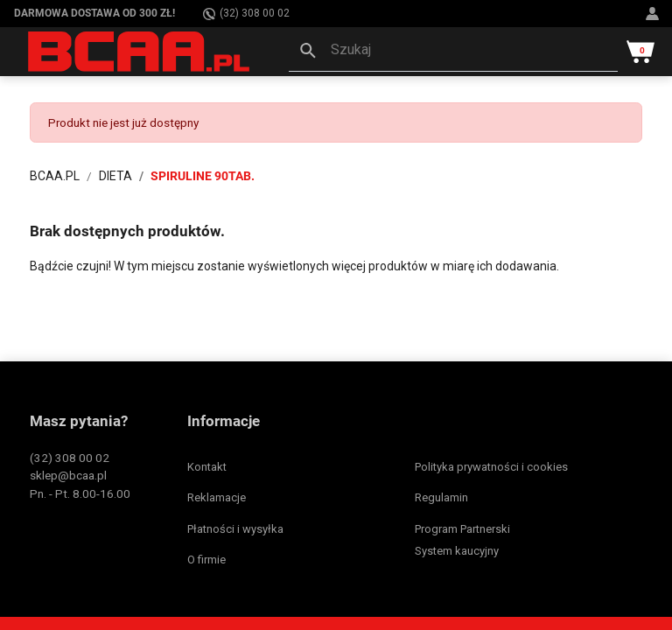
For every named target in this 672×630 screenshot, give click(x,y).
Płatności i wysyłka (235, 529)
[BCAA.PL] (140, 51)
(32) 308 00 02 (246, 14)
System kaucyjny (457, 551)
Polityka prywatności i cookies (491, 467)
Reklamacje (217, 497)
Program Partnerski (462, 529)
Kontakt (207, 467)
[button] (453, 52)
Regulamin (441, 497)
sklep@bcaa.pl (68, 475)
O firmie (206, 560)
